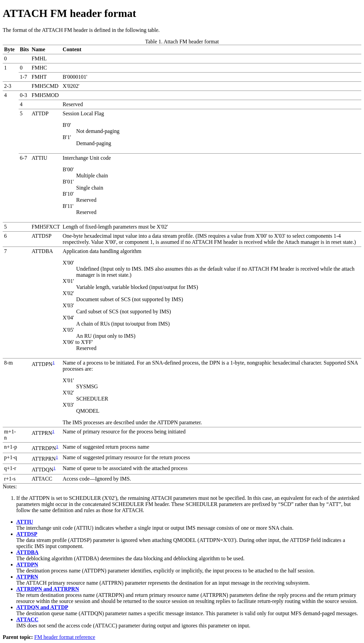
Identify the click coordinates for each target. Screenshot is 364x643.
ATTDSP (27, 534)
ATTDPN (27, 564)
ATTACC (27, 619)
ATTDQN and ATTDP (42, 607)
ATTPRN (27, 577)
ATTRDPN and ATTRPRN (48, 589)
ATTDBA (27, 552)
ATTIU (25, 522)
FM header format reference (65, 637)
